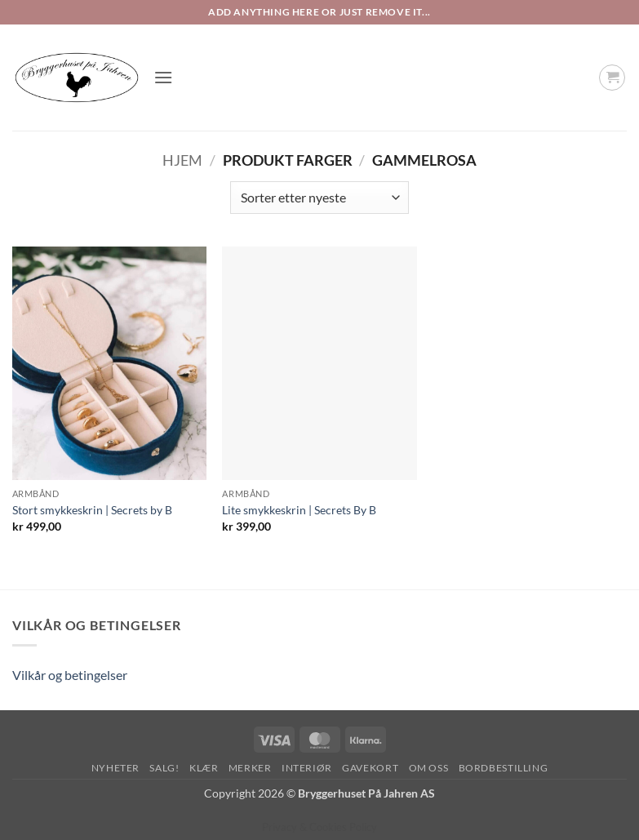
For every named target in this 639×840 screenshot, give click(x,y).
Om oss (429, 768)
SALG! (164, 768)
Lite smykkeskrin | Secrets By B (299, 510)
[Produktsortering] (319, 198)
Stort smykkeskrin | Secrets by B (92, 510)
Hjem (182, 160)
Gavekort (370, 768)
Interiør (307, 768)
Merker (250, 768)
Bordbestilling (504, 768)
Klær (204, 768)
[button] (163, 77)
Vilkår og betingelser (70, 675)
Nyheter (115, 768)
